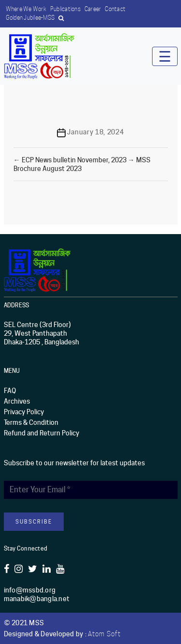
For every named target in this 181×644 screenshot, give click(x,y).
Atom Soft (104, 634)
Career (93, 9)
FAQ (10, 391)
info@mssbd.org (30, 590)
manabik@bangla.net (37, 599)
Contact (115, 9)
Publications (65, 9)
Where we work (26, 9)
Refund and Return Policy (42, 433)
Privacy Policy (24, 412)
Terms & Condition (31, 422)
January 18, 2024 (95, 132)
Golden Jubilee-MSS (30, 18)
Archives (17, 401)
